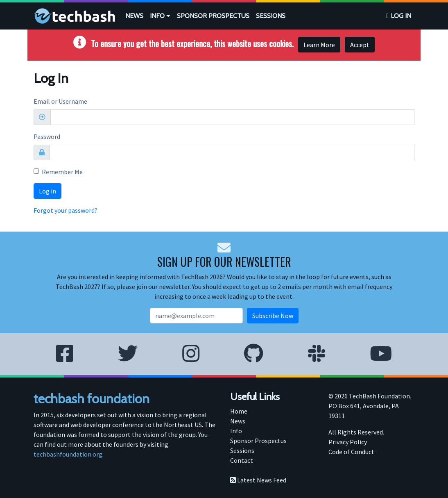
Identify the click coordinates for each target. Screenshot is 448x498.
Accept (360, 45)
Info (160, 16)
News (134, 16)
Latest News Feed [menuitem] (258, 480)
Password (47, 136)
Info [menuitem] (236, 431)
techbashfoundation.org (68, 454)
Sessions (271, 16)
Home (239, 411)
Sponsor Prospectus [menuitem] (258, 441)
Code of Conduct (351, 452)
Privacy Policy (348, 442)
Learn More (319, 45)
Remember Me (62, 172)
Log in (401, 16)
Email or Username (60, 101)
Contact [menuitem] (242, 460)
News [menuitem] (238, 421)
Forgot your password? (66, 210)
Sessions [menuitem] (242, 450)
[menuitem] (134, 16)
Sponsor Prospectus (213, 16)
